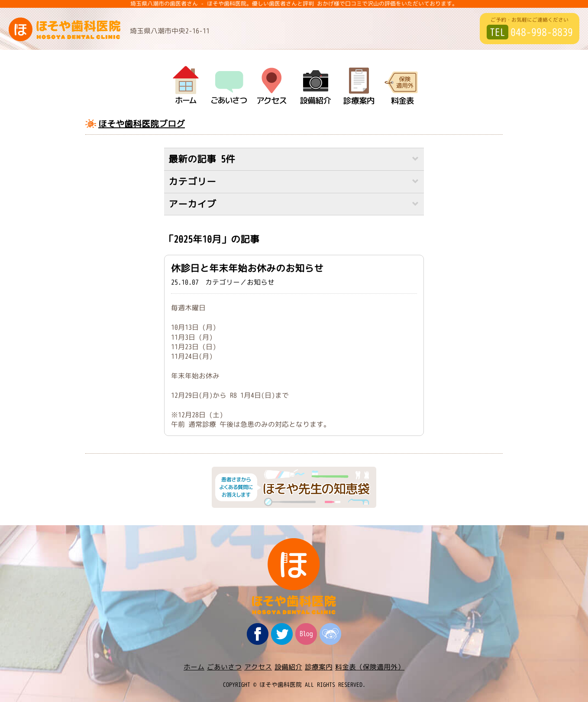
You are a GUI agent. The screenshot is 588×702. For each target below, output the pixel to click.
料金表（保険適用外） (370, 667)
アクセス (258, 667)
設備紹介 (288, 667)
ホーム (194, 667)
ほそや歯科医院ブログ (142, 123)
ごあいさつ (224, 667)
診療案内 (319, 667)
